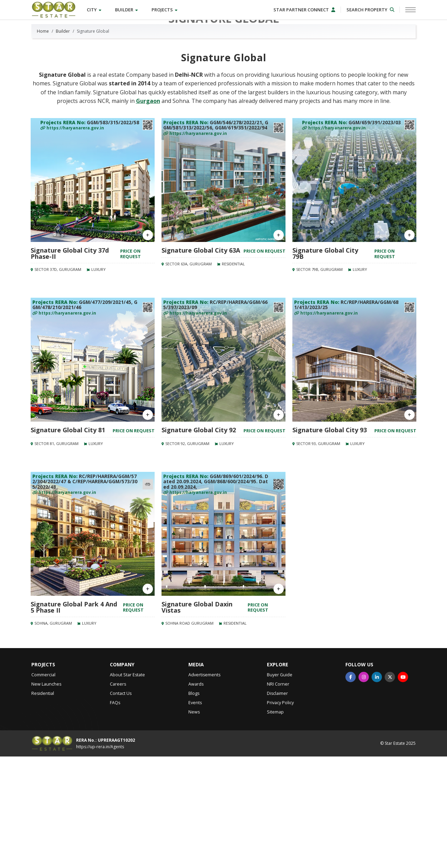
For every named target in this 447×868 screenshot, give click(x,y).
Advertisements (204, 787)
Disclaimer (277, 805)
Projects (166, 10)
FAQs (115, 814)
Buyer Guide (280, 787)
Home (43, 143)
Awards (196, 796)
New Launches (46, 796)
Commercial (43, 787)
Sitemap (275, 824)
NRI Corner (278, 796)
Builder (128, 10)
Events (195, 814)
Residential (43, 805)
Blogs (194, 805)
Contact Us (121, 805)
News (194, 824)
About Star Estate (127, 787)
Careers (118, 796)
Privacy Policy (280, 814)
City (95, 10)
